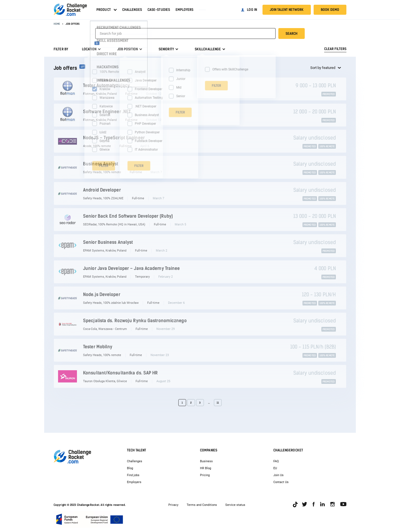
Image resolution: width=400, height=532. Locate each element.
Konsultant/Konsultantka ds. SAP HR (120, 373)
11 (218, 403)
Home (57, 24)
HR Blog (206, 468)
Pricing (205, 475)
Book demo (330, 10)
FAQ (276, 461)
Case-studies (159, 10)
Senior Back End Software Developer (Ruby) (128, 216)
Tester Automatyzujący (106, 85)
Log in (252, 10)
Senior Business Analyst (108, 242)
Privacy (173, 505)
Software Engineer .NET (107, 112)
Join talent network (287, 10)
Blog (130, 468)
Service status (235, 505)
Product (104, 10)
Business (206, 461)
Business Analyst (101, 164)
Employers (184, 10)
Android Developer (102, 190)
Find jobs (133, 475)
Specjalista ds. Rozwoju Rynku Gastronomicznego (135, 321)
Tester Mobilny (98, 347)
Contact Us (281, 482)
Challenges (132, 10)
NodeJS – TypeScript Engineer (114, 138)
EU (275, 468)
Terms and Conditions (202, 505)
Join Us (278, 475)
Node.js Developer (102, 294)
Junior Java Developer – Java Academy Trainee (131, 268)
